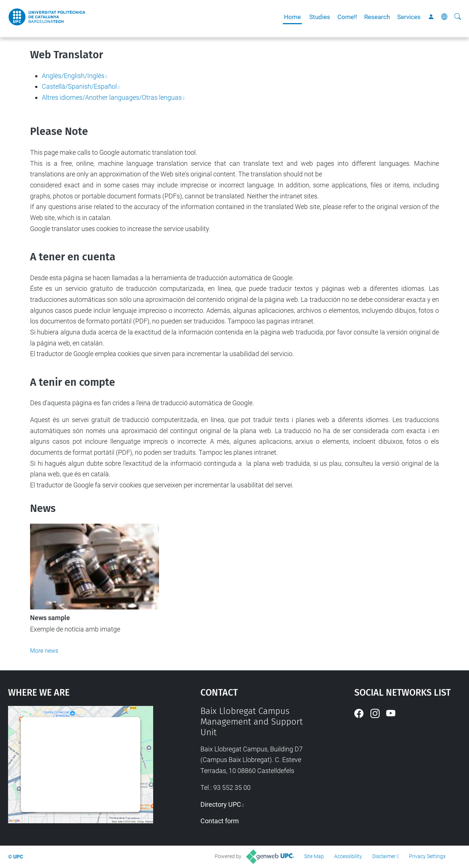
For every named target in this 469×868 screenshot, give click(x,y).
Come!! (347, 17)
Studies (320, 17)
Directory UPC (221, 804)
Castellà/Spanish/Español (79, 86)
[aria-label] (458, 17)
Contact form (220, 821)
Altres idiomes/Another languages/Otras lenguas (112, 97)
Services (409, 17)
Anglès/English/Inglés (73, 76)
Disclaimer (384, 856)
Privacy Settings (427, 856)
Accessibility (348, 856)
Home (292, 17)
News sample (50, 618)
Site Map (314, 856)
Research (377, 17)
